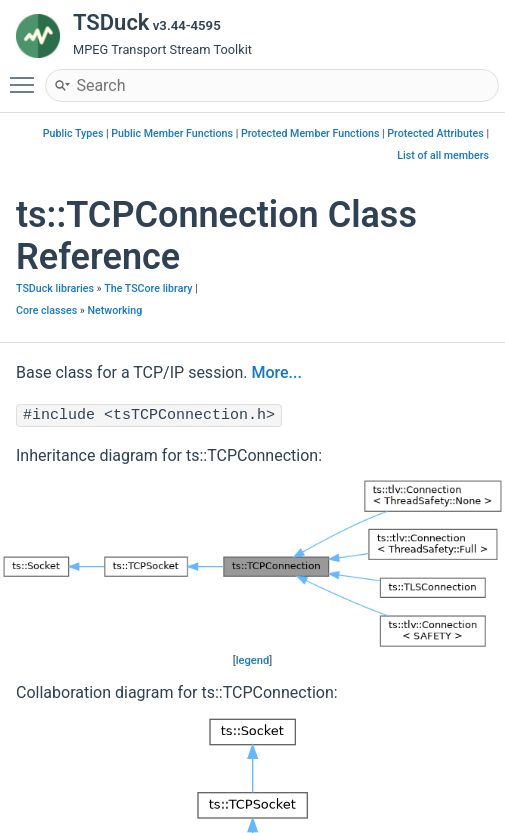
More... (276, 372)
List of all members (443, 155)
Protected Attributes (435, 133)
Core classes (46, 310)
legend (253, 660)
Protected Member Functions (310, 133)
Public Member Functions (172, 133)
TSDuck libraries (55, 288)
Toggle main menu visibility (27, 76)
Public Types (73, 133)
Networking (115, 310)
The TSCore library (148, 288)
